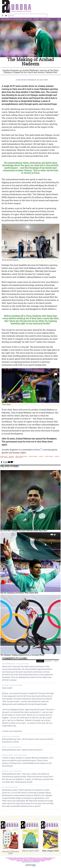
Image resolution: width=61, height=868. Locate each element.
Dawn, (38, 450)
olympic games (49, 456)
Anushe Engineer (21, 80)
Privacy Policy (36, 862)
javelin (41, 456)
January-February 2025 (10, 852)
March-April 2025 (30, 851)
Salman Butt (4, 456)
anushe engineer (9, 457)
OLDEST (40, 661)
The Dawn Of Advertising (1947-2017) (17, 19)
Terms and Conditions (27, 862)
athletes (11, 456)
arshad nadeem (33, 456)
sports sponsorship (21, 456)
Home (36, 19)
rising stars (19, 457)
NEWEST (49, 661)
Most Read (46, 19)
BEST (56, 661)
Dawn (32, 342)
